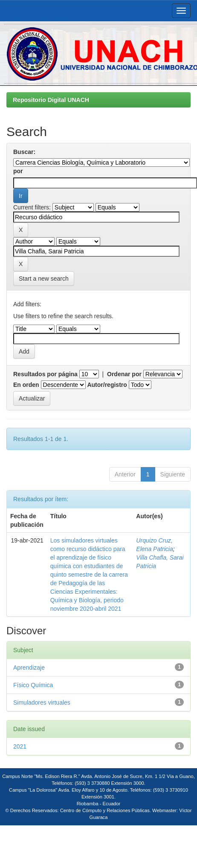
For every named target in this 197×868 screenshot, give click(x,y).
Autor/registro (107, 385)
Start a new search (44, 279)
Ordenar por (124, 374)
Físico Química (33, 685)
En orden (26, 385)
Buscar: (24, 152)
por (18, 171)
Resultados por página (45, 374)
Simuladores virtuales (42, 703)
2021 (20, 746)
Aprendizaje (29, 668)
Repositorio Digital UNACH (51, 100)
